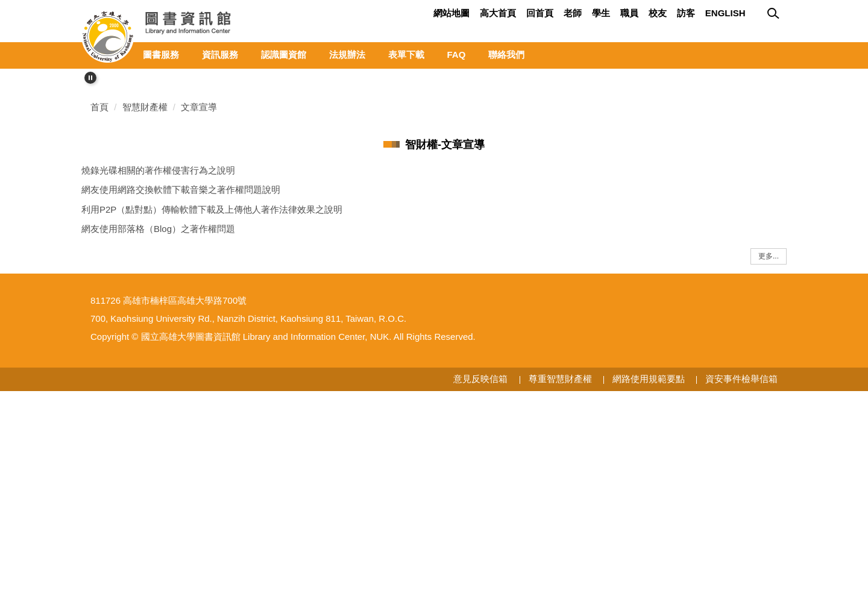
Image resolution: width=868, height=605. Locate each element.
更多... (769, 443)
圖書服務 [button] (161, 55)
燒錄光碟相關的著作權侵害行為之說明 (158, 357)
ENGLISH (725, 13)
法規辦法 (347, 55)
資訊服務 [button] (220, 55)
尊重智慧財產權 (560, 593)
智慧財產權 (145, 294)
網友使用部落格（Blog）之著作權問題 (158, 415)
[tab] (753, 240)
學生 (601, 13)
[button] (90, 78)
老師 (573, 13)
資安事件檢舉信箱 (741, 593)
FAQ (457, 55)
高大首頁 (498, 13)
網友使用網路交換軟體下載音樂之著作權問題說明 (181, 376)
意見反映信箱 (480, 593)
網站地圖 (451, 13)
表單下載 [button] (406, 55)
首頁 (99, 294)
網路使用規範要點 (649, 593)
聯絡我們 (506, 55)
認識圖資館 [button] (284, 55)
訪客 (686, 13)
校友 (658, 13)
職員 (629, 13)
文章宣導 (199, 294)
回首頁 (540, 13)
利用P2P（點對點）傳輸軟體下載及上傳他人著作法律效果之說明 (212, 396)
